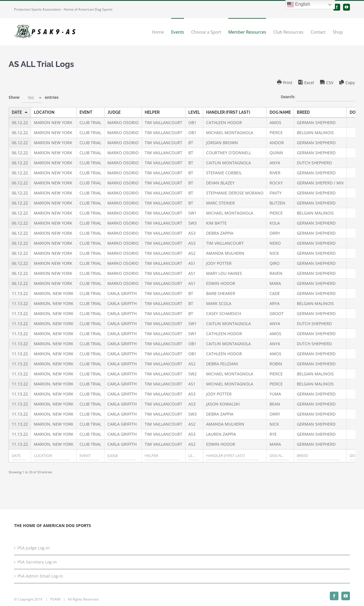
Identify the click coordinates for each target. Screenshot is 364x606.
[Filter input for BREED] (318, 456)
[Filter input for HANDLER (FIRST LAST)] (233, 456)
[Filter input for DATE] (19, 456)
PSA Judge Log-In (34, 548)
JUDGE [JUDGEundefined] (114, 112)
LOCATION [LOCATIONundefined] (44, 112)
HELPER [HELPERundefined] (152, 112)
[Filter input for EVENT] (90, 456)
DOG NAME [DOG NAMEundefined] (280, 112)
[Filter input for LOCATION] (52, 456)
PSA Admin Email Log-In (40, 576)
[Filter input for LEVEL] (194, 456)
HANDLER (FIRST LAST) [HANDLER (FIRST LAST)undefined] (228, 112)
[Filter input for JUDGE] (122, 456)
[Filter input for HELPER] (162, 456)
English (299, 5)
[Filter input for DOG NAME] (279, 456)
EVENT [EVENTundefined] (86, 112)
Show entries (34, 98)
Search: (318, 97)
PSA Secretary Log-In (37, 562)
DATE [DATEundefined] (17, 112)
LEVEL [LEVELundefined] (194, 112)
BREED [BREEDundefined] (303, 112)
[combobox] (32, 98)
